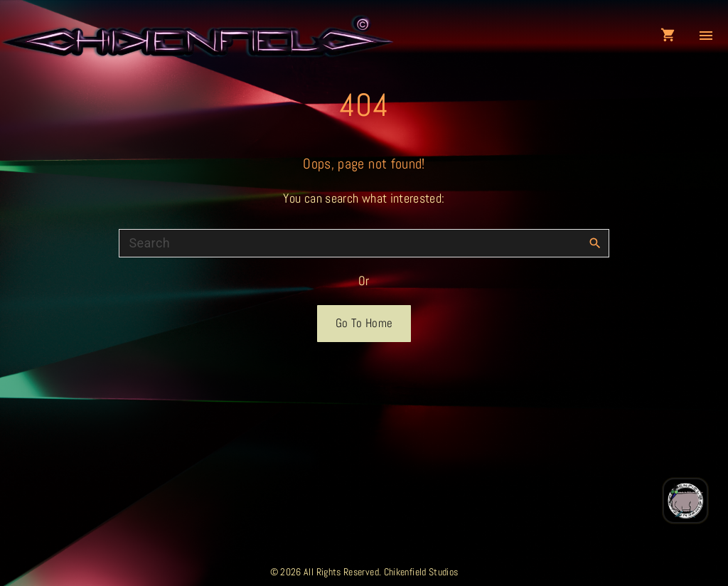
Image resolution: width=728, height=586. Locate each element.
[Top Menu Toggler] (706, 36)
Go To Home (364, 323)
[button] (671, 36)
